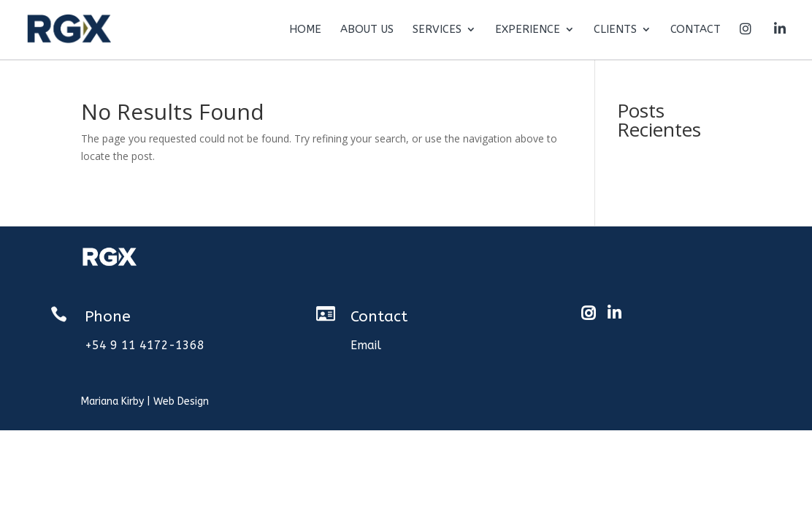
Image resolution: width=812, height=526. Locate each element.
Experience (528, 30)
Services (437, 30)
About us (367, 30)
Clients (615, 30)
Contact (696, 30)
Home (305, 30)
